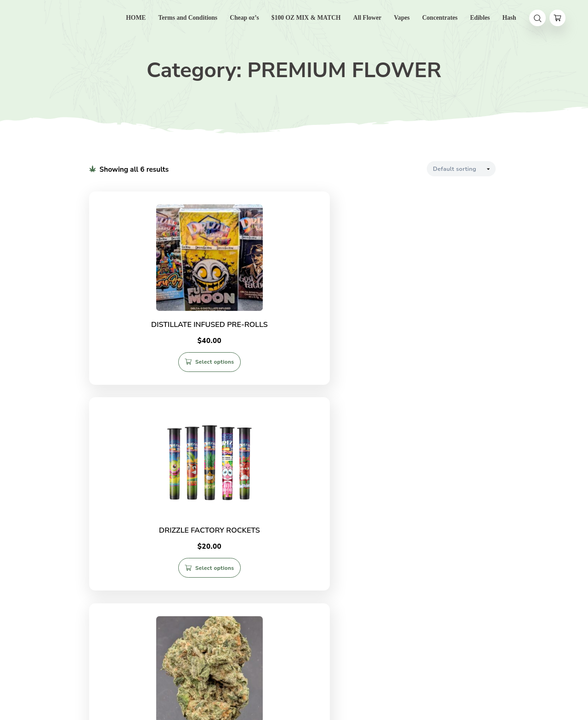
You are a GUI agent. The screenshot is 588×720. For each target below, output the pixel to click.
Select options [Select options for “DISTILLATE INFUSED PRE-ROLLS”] (157, 369)
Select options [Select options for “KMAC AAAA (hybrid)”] (438, 364)
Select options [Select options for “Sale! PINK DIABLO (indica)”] (297, 579)
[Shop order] (461, 169)
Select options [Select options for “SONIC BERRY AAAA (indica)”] (438, 579)
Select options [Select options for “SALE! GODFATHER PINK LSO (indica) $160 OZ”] (157, 584)
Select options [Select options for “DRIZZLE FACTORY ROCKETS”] (297, 364)
